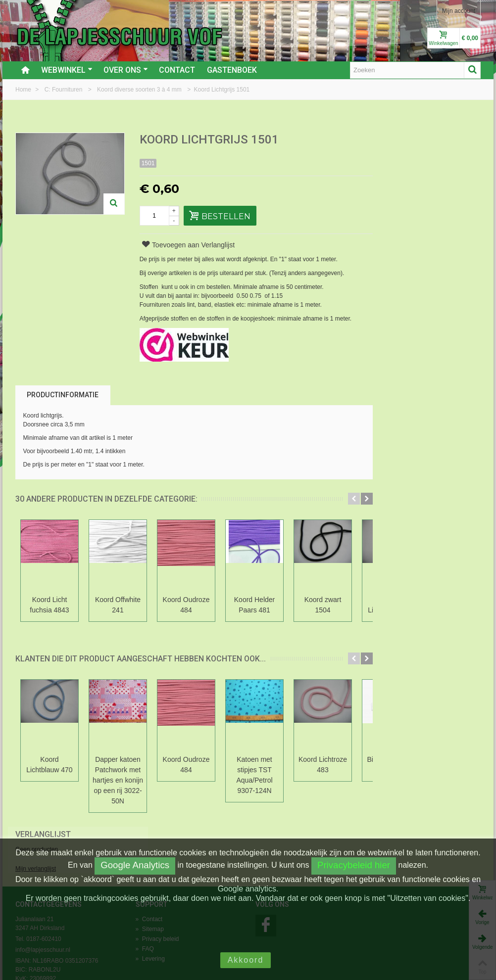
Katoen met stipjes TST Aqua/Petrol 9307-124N (254, 775)
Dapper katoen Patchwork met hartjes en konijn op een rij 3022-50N (118, 780)
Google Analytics (135, 865)
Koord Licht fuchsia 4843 (49, 605)
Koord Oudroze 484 (186, 605)
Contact (177, 70)
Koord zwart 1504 (323, 605)
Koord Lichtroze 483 (323, 765)
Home (24, 90)
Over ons (126, 70)
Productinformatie (63, 395)
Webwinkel (67, 70)
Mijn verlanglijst (396, 175)
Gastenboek (232, 70)
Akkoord (246, 960)
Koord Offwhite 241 (118, 605)
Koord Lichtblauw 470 (49, 765)
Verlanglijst (403, 140)
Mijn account (459, 11)
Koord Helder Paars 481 (254, 605)
